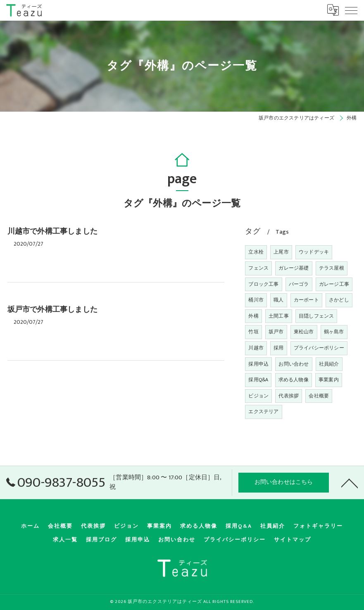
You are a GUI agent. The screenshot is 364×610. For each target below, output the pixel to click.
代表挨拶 (289, 396)
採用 (278, 348)
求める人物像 (294, 380)
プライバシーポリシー (319, 348)
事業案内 (329, 380)
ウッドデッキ (314, 252)
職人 (278, 300)
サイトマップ (293, 540)
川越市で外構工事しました (52, 232)
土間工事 (279, 316)
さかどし (339, 300)
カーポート (306, 300)
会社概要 (319, 396)
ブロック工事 (263, 284)
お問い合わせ (294, 364)
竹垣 (253, 332)
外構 (253, 316)
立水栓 (256, 252)
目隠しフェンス (316, 316)
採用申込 (258, 364)
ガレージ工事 (334, 284)
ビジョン (258, 396)
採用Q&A (258, 380)
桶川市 (256, 300)
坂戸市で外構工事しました (52, 310)
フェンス (258, 268)
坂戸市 (276, 332)
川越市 (256, 348)
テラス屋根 (332, 268)
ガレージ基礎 (294, 268)
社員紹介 (329, 364)
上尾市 (281, 252)
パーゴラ (299, 284)
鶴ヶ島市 (334, 332)
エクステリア (263, 411)
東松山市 (304, 332)
